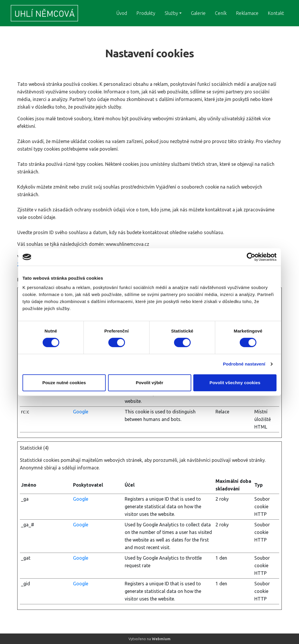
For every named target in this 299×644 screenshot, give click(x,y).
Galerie (198, 13)
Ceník (221, 13)
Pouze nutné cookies (64, 383)
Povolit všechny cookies (235, 383)
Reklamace (247, 13)
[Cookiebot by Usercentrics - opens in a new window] (251, 257)
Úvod (122, 13)
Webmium (161, 639)
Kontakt (276, 13)
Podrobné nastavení (244, 364)
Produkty (146, 13)
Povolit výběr (149, 383)
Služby (171, 13)
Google (81, 412)
